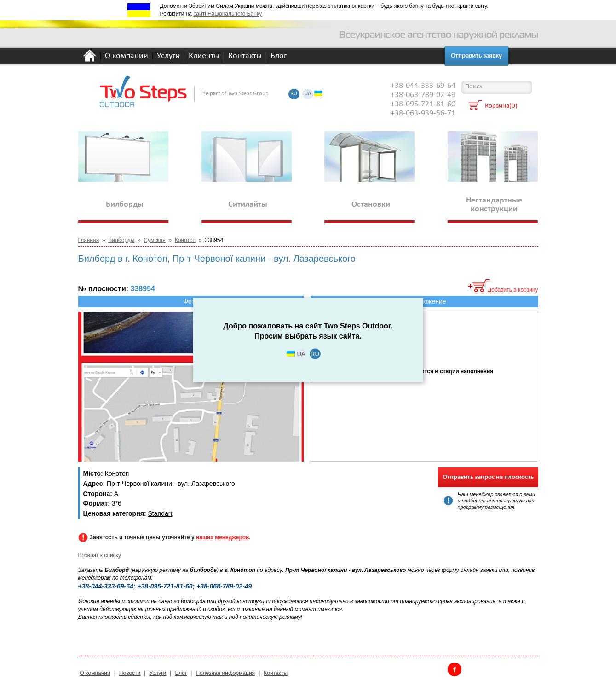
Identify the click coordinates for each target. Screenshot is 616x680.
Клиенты (204, 56)
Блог (279, 56)
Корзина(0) (501, 107)
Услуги (168, 56)
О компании (127, 56)
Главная (89, 240)
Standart (160, 513)
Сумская (154, 240)
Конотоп (185, 240)
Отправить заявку (476, 56)
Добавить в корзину (513, 290)
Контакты (245, 56)
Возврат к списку (100, 555)
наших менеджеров (222, 537)
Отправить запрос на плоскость (488, 477)
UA (308, 94)
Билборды (121, 240)
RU (294, 94)
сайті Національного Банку (227, 14)
